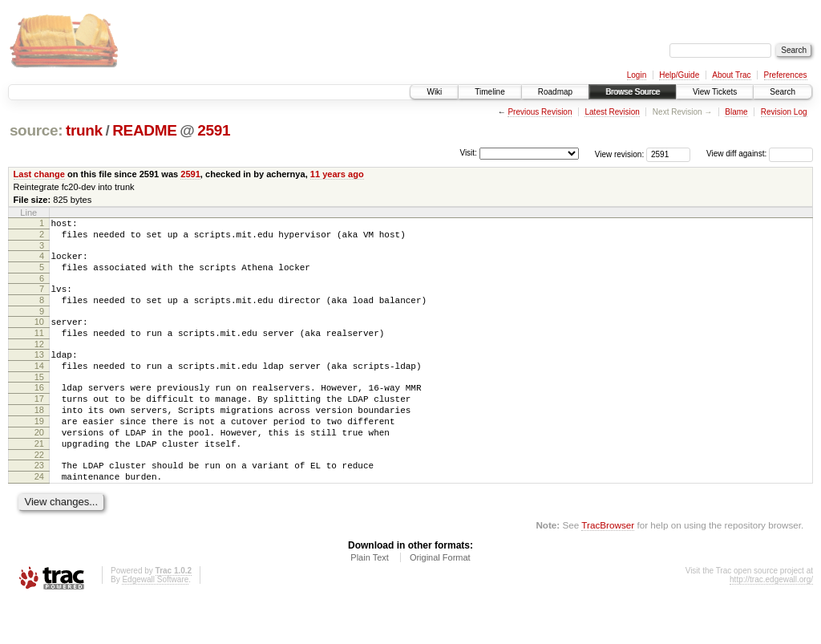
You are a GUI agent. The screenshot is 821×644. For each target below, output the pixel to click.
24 (39, 517)
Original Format (440, 601)
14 (39, 387)
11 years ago (337, 174)
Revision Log (784, 112)
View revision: (620, 154)
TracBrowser (608, 568)
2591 (214, 130)
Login (637, 75)
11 (39, 350)
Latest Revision (612, 112)
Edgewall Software (155, 623)
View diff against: (760, 154)
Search (783, 92)
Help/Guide (679, 75)
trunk (84, 130)
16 (39, 411)
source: (36, 130)
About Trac (731, 75)
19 (39, 452)
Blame (736, 112)
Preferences (786, 75)
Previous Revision (540, 112)
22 (39, 493)
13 (39, 374)
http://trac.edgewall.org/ (771, 623)
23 (39, 504)
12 (39, 363)
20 (39, 466)
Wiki (434, 92)
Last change (39, 174)
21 (39, 480)
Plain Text (370, 601)
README (144, 130)
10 (39, 336)
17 (39, 425)
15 (39, 401)
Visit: (468, 153)
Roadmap (555, 92)
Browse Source (633, 92)
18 (39, 439)
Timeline (489, 92)
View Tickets (715, 92)
